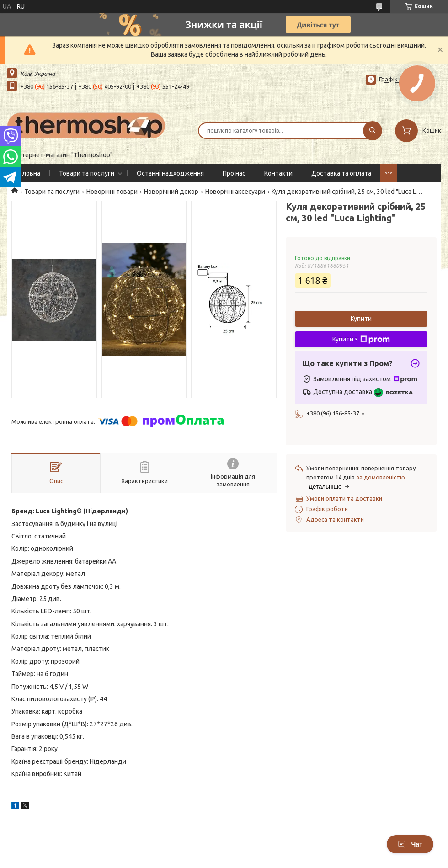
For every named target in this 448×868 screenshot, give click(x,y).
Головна (28, 173)
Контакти (278, 173)
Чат (410, 844)
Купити (361, 319)
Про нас (234, 173)
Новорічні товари (112, 192)
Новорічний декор (171, 192)
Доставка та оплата (341, 173)
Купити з (361, 340)
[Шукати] (373, 131)
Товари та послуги (87, 173)
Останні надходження (170, 173)
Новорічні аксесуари (235, 192)
